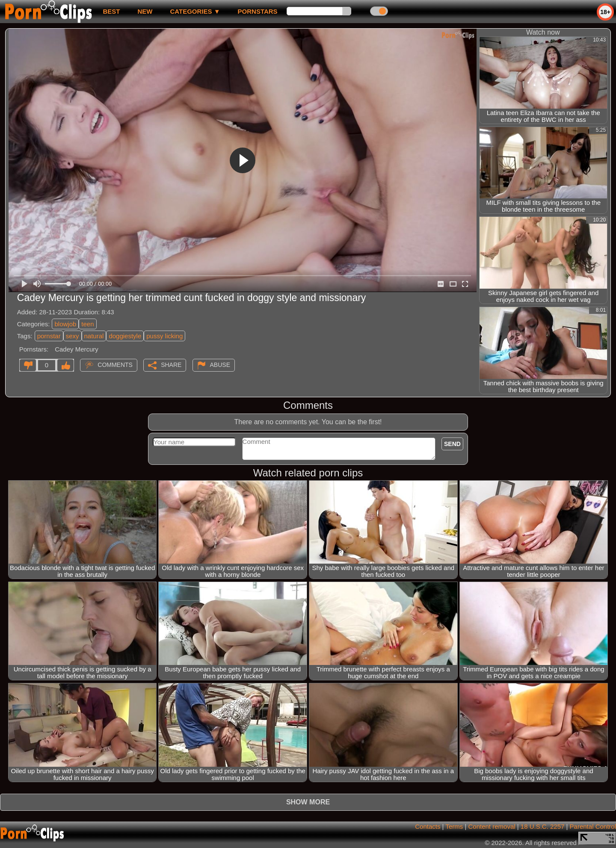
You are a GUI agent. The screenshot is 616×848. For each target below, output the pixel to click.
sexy (73, 336)
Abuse (220, 365)
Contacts (428, 826)
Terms (454, 826)
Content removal (492, 826)
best (111, 11)
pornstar (49, 336)
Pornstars (258, 11)
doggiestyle (125, 336)
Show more (308, 802)
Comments (115, 365)
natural (94, 336)
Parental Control (593, 826)
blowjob (65, 324)
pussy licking (164, 336)
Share (171, 365)
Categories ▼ (195, 11)
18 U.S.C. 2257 (543, 826)
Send (452, 444)
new (145, 11)
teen (87, 324)
